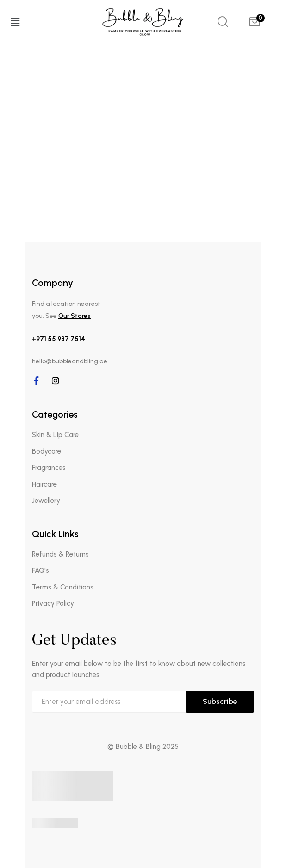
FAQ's (40, 570)
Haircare (44, 484)
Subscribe (220, 701)
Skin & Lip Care (55, 435)
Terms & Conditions (63, 587)
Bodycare (47, 451)
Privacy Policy (53, 603)
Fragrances (49, 468)
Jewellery (46, 501)
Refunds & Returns (60, 554)
